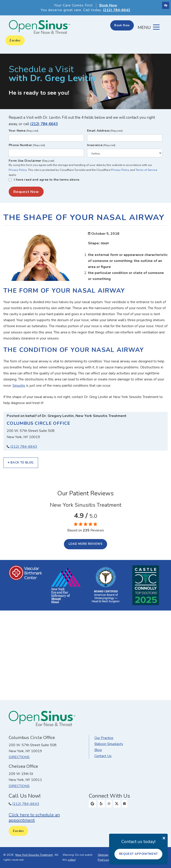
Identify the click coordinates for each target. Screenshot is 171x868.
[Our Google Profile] (92, 804)
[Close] (164, 838)
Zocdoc (15, 41)
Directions (19, 757)
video (72, 860)
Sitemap (103, 855)
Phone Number (27, 145)
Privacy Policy (18, 170)
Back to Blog (21, 463)
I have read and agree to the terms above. (47, 180)
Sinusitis (19, 386)
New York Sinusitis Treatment (34, 855)
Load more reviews (86, 544)
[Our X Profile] (117, 804)
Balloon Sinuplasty (109, 744)
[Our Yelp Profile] (101, 804)
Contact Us (103, 756)
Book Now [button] (108, 5)
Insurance (101, 145)
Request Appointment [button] (138, 854)
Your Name (24, 131)
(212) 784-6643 (44, 124)
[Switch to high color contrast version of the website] (166, 5)
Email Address (105, 131)
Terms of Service (146, 170)
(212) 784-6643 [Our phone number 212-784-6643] (117, 10)
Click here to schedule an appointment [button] (34, 818)
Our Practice (104, 738)
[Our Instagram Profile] (109, 804)
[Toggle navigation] (149, 27)
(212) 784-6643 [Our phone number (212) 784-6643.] (24, 447)
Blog (98, 750)
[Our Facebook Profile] (124, 804)
